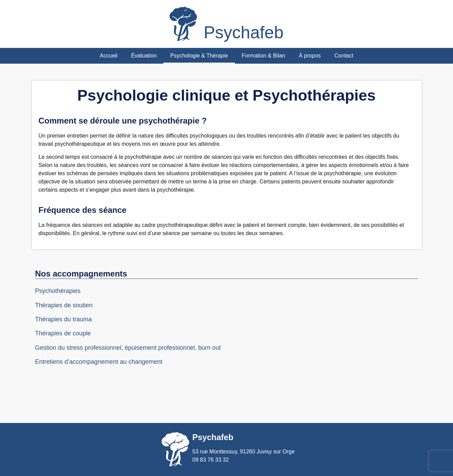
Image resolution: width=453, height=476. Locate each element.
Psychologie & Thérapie (199, 56)
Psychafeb (244, 33)
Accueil (109, 56)
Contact (344, 56)
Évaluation (144, 56)
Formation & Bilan (263, 56)
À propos (310, 56)
